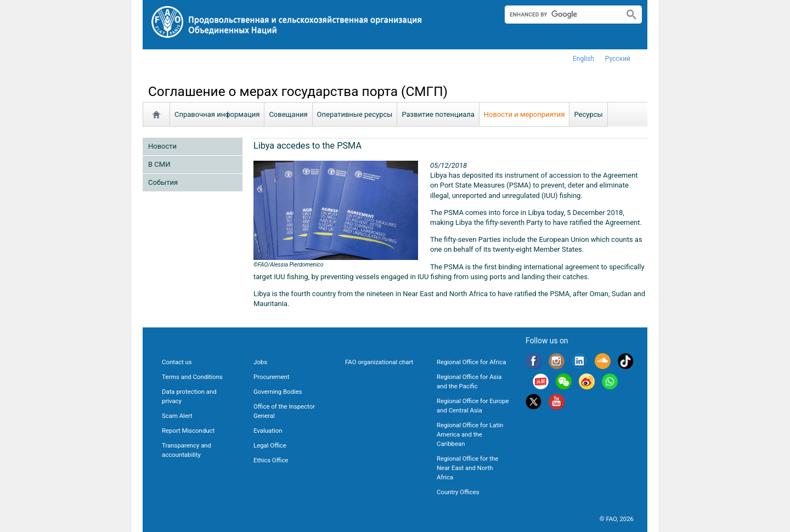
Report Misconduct (188, 431)
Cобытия (163, 182)
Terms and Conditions (192, 377)
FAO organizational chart (379, 362)
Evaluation (268, 431)
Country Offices (458, 492)
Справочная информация (217, 114)
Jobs (260, 362)
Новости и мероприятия (524, 114)
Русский (618, 59)
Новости (162, 146)
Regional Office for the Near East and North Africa (467, 468)
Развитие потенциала (438, 114)
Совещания (288, 114)
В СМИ (159, 164)
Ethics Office (271, 460)
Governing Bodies (278, 392)
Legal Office (270, 445)
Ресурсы (588, 114)
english (583, 59)
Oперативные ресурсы (355, 114)
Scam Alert (177, 416)
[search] (560, 14)
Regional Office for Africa (471, 362)
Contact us (177, 362)
